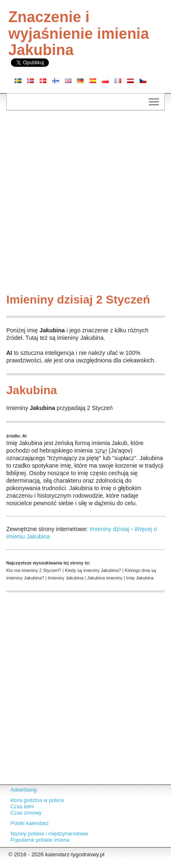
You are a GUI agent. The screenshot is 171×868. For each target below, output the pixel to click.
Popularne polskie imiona (40, 840)
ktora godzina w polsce (37, 800)
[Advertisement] (85, 204)
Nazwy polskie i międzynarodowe (49, 834)
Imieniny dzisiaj (109, 529)
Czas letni (22, 807)
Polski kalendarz (30, 823)
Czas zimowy (26, 813)
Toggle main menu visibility (154, 99)
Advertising (23, 790)
